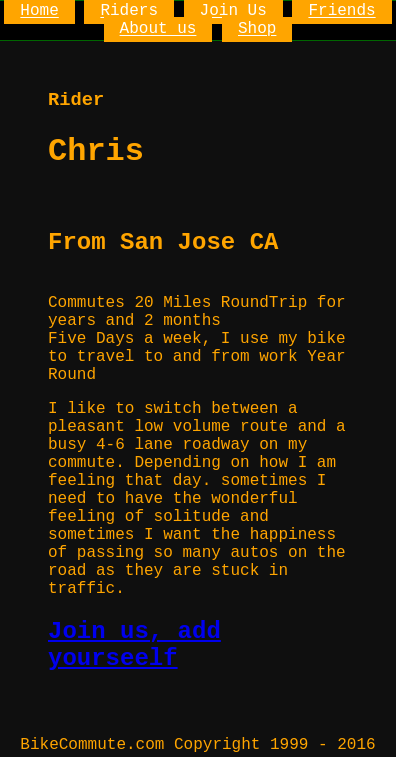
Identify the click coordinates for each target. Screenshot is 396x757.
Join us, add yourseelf (134, 645)
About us (158, 30)
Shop (257, 30)
